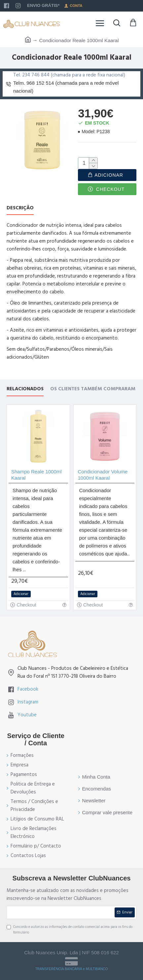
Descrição (20, 208)
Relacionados (25, 389)
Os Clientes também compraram (93, 389)
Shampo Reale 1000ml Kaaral (36, 475)
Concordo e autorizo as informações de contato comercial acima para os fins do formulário (70, 930)
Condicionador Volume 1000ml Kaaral (103, 475)
